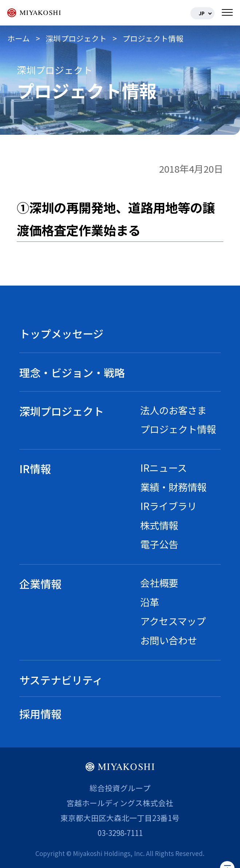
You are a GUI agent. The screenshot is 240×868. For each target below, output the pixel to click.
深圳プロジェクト (62, 411)
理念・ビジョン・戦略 (72, 372)
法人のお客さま (173, 410)
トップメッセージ (61, 333)
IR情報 (35, 468)
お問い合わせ (169, 640)
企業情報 (40, 584)
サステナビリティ (61, 680)
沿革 (150, 602)
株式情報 (159, 525)
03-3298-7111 (120, 833)
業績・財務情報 (173, 487)
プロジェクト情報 (178, 429)
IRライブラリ (168, 506)
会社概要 (159, 583)
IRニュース (164, 468)
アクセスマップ (173, 621)
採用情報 (40, 714)
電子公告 (159, 544)
